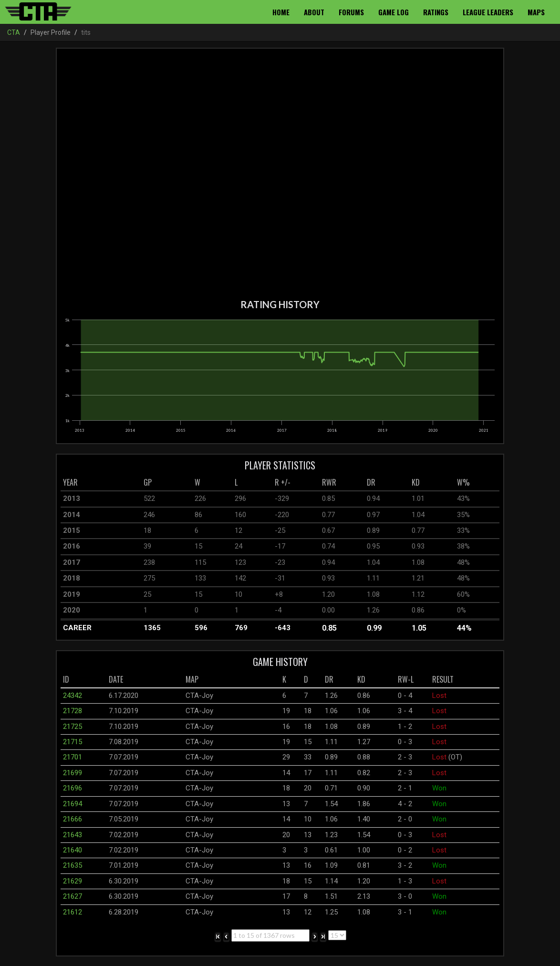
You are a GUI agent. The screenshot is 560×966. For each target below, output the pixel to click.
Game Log (394, 12)
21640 (73, 850)
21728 (73, 711)
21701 (73, 757)
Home (281, 12)
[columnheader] (101, 483)
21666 (73, 819)
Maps (536, 12)
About (314, 12)
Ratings (436, 12)
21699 (73, 773)
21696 (73, 788)
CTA (14, 32)
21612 (73, 912)
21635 (73, 865)
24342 (73, 696)
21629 (73, 881)
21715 (73, 742)
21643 (73, 835)
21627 (73, 896)
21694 (73, 804)
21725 (73, 727)
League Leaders (488, 12)
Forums (351, 12)
